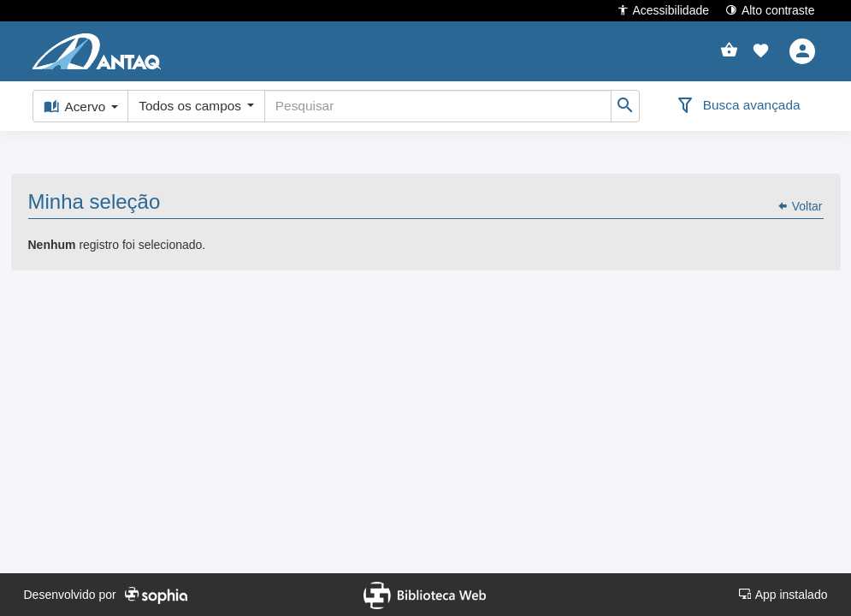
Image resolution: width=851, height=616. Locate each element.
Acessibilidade (663, 10)
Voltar (800, 189)
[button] (761, 51)
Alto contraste (770, 10)
